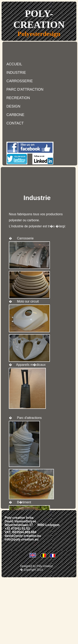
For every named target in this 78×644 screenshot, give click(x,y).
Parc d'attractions (29, 418)
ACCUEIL (14, 64)
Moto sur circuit (28, 301)
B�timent (24, 502)
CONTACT (15, 123)
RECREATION (18, 98)
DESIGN (13, 106)
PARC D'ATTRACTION (25, 89)
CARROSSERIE (20, 81)
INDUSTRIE (16, 73)
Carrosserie (25, 238)
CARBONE (15, 115)
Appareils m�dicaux (31, 365)
